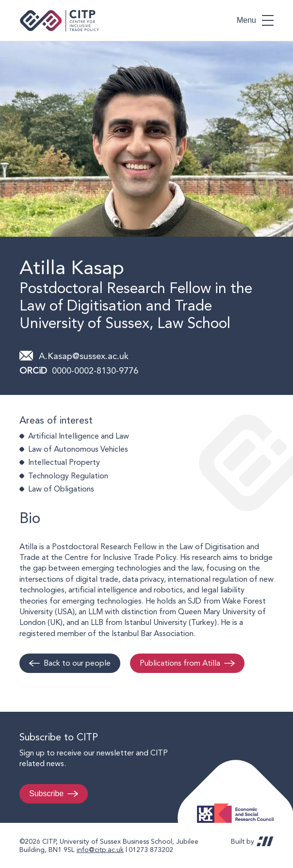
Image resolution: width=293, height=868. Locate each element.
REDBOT (265, 841)
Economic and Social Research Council (238, 806)
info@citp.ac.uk (100, 850)
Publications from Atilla (180, 663)
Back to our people (77, 663)
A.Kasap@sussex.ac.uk (84, 356)
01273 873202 (151, 850)
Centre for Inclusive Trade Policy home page (59, 21)
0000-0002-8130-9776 (95, 370)
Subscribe (46, 794)
